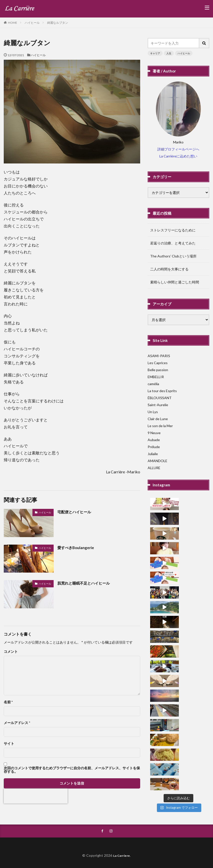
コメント (11, 652)
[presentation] (36, 796)
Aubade (154, 440)
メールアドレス (17, 723)
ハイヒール (32, 23)
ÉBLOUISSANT (160, 398)
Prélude (154, 447)
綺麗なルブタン (58, 23)
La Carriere (122, 855)
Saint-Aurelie (158, 405)
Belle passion (158, 370)
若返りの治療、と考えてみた (173, 243)
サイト (9, 744)
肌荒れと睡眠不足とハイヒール (85, 583)
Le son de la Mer (160, 426)
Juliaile (153, 454)
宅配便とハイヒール (75, 512)
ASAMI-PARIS (159, 356)
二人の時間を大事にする (169, 269)
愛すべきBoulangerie (77, 547)
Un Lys (153, 412)
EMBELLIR (156, 377)
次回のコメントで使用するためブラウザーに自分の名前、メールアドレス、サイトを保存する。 (72, 770)
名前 (8, 702)
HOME (13, 22)
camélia (153, 384)
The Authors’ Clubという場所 (173, 256)
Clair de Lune (158, 419)
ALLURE (154, 468)
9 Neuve (154, 433)
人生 (169, 53)
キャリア (155, 53)
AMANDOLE (158, 461)
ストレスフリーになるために (173, 230)
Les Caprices (158, 363)
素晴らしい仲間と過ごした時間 (175, 282)
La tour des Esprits (162, 391)
